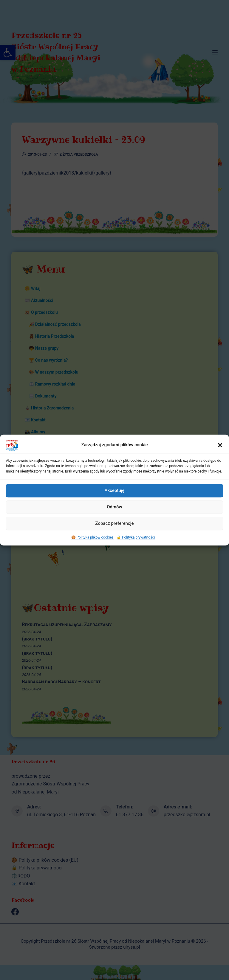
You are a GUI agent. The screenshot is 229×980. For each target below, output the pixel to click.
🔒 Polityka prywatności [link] (136, 546)
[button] (220, 454)
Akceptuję (114, 500)
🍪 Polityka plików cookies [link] (92, 546)
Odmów (114, 516)
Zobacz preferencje (115, 533)
